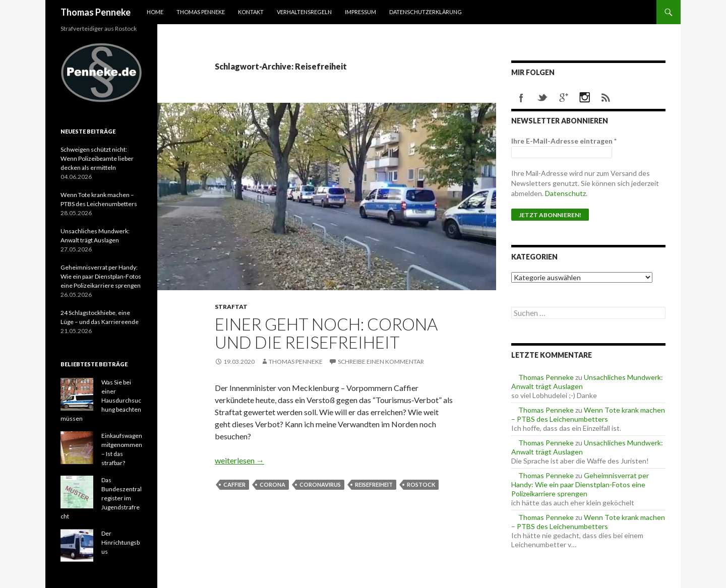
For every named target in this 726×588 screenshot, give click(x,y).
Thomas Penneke (96, 12)
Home (155, 12)
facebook (521, 98)
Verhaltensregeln (304, 12)
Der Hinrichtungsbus (120, 542)
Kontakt (251, 12)
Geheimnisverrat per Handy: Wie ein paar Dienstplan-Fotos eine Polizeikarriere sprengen (580, 484)
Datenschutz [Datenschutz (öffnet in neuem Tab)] (565, 193)
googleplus (564, 98)
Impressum (360, 12)
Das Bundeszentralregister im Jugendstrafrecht (101, 498)
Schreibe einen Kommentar (381, 362)
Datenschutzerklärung (426, 12)
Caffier (234, 484)
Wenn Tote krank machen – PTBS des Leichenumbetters (588, 414)
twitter (542, 98)
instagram (585, 98)
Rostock (421, 484)
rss (606, 98)
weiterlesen (239, 460)
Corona (273, 484)
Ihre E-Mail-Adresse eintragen (564, 141)
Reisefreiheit (374, 484)
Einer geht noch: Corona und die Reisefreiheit (326, 333)
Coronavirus (320, 484)
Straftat (231, 307)
